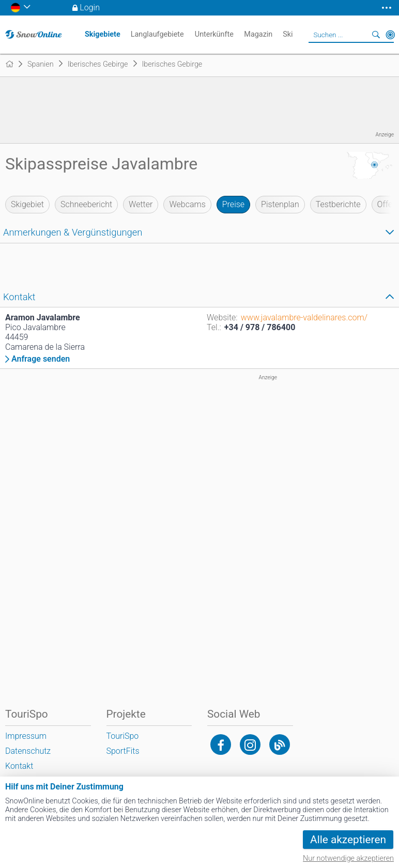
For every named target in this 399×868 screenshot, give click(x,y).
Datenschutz (28, 751)
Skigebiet (27, 204)
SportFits (123, 751)
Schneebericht (86, 204)
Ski (288, 34)
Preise (233, 204)
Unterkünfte (214, 34)
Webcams (187, 204)
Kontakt (19, 766)
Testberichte (338, 204)
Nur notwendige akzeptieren (348, 858)
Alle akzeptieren (348, 840)
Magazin (258, 34)
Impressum (26, 736)
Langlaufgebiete (157, 34)
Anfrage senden (41, 359)
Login (90, 7)
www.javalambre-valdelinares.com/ (304, 317)
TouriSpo (123, 736)
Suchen (376, 35)
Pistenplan (280, 204)
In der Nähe (390, 35)
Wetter (141, 204)
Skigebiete (103, 34)
